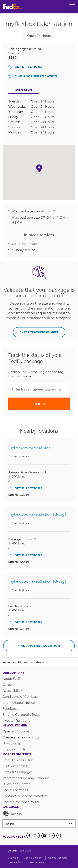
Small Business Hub (18, 760)
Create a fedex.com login (22, 737)
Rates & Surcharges (18, 772)
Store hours (24, 90)
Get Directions (25, 67)
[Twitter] (37, 836)
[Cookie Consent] (33, 858)
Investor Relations (16, 720)
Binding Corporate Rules (21, 714)
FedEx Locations (15, 790)
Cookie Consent (58, 858)
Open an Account (16, 731)
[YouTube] (44, 836)
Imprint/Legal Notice (19, 702)
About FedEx (12, 678)
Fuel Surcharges (15, 766)
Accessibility (12, 690)
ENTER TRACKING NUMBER (39, 332)
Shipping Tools (14, 749)
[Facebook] (29, 836)
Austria (12, 814)
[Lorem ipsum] (39, 824)
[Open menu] (72, 7)
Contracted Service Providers (25, 796)
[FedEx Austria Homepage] (12, 7)
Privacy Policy (37, 862)
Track (39, 404)
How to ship (12, 743)
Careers (9, 684)
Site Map (13, 858)
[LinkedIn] (52, 836)
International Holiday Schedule (26, 778)
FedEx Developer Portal (21, 802)
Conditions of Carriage (20, 696)
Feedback (10, 708)
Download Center (16, 784)
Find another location (33, 76)
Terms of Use (15, 862)
